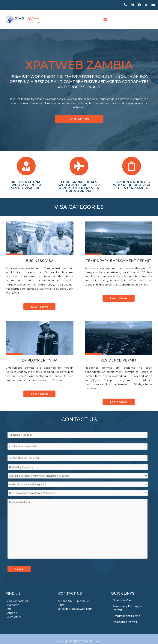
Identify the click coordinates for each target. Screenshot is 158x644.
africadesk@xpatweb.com (75, 609)
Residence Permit (125, 622)
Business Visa (122, 600)
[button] (105, 19)
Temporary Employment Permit (129, 608)
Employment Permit (127, 616)
